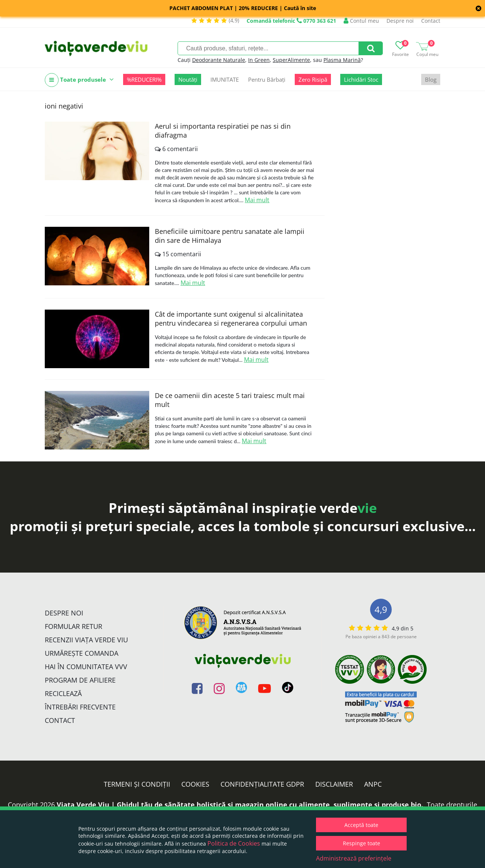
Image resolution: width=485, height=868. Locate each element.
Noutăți (188, 79)
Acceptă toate (361, 825)
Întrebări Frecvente (80, 707)
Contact (431, 21)
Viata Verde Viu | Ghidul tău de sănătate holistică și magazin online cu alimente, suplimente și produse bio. (240, 805)
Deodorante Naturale (219, 60)
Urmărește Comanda (82, 653)
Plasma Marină (342, 60)
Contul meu (361, 21)
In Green (259, 60)
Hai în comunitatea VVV (86, 667)
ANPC (373, 784)
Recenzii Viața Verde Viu (86, 640)
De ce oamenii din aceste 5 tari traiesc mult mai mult (230, 400)
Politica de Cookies (234, 843)
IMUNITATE (225, 79)
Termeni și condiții (137, 784)
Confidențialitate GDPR (262, 784)
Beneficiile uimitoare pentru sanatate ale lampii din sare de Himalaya (230, 236)
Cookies (195, 784)
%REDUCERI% (144, 79)
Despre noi (400, 21)
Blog (431, 79)
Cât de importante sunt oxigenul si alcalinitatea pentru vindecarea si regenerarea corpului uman (231, 319)
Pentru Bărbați (267, 79)
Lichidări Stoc (361, 79)
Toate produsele (79, 80)
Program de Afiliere (80, 680)
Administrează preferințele (354, 858)
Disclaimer (334, 784)
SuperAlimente (291, 60)
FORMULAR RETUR (73, 626)
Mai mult (257, 200)
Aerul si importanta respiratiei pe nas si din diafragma (223, 131)
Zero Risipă (313, 79)
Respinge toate (362, 843)
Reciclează (63, 693)
